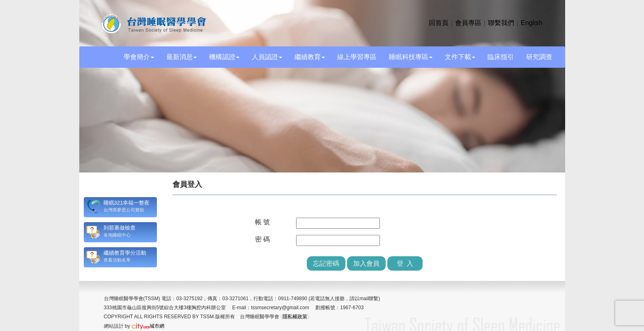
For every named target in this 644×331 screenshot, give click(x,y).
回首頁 (439, 23)
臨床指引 (501, 57)
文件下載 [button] (460, 57)
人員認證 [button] (267, 57)
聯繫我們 (501, 23)
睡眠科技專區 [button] (411, 57)
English (531, 23)
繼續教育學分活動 (125, 253)
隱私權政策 (295, 317)
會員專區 (468, 23)
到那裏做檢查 (120, 228)
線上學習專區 (357, 57)
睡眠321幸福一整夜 (127, 203)
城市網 (148, 326)
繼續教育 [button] (310, 57)
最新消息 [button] (182, 57)
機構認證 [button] (224, 57)
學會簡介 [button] (139, 57)
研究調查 (539, 57)
